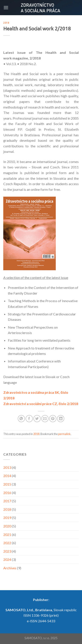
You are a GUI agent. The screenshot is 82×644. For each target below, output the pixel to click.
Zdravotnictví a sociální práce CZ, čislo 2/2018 (41, 404)
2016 (7, 493)
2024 (7, 559)
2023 (7, 551)
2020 (7, 526)
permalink (64, 434)
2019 (7, 518)
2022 (7, 543)
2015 (7, 484)
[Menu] (6, 7)
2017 (7, 501)
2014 (7, 476)
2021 (7, 534)
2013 (7, 467)
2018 (6, 23)
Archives (10, 568)
